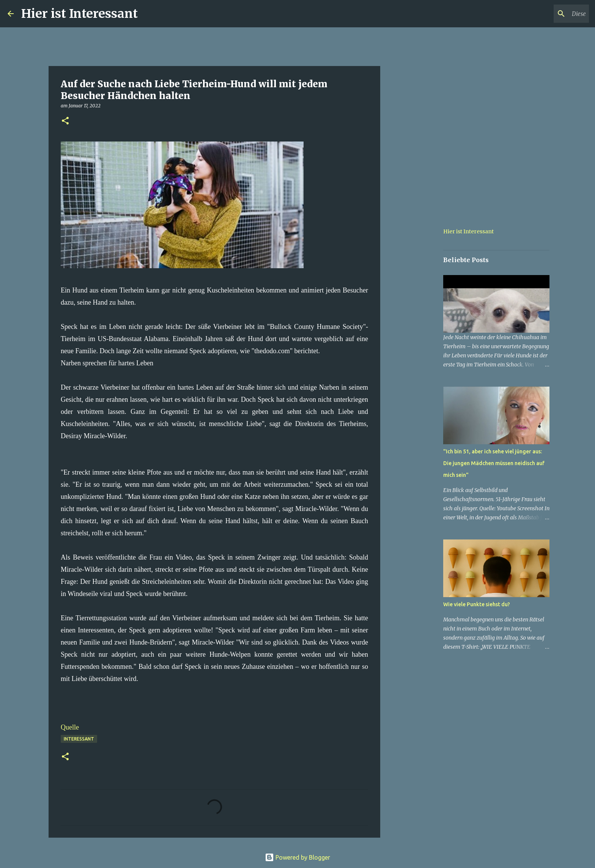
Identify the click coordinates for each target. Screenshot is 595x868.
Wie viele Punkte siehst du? (477, 604)
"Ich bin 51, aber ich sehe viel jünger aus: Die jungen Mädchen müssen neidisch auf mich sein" (494, 463)
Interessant (79, 739)
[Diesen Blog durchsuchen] (549, 14)
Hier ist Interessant (79, 14)
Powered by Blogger (297, 857)
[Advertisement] (419, 328)
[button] (65, 121)
